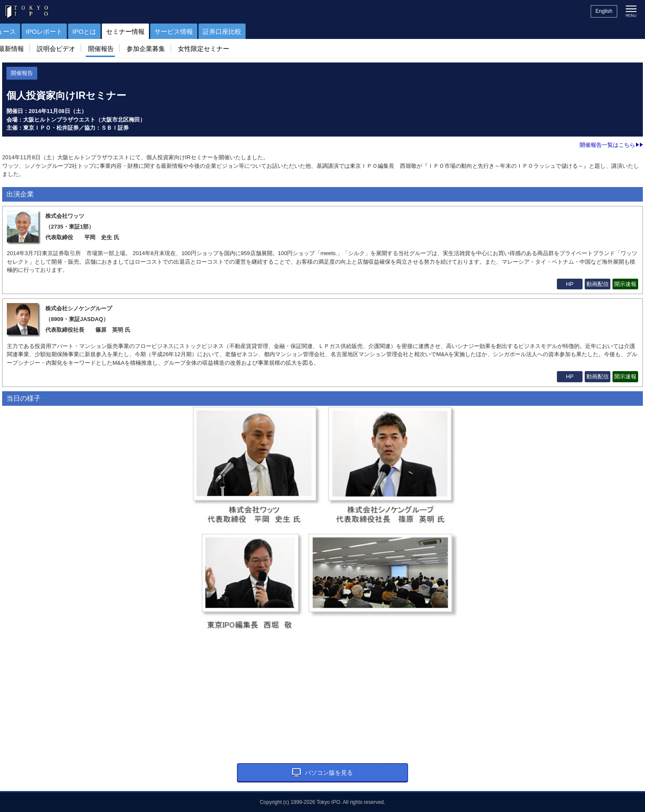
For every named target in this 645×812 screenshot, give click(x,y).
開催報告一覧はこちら (611, 145)
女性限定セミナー (212, 49)
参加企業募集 (154, 49)
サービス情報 (287, 31)
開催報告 (109, 49)
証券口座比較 (336, 31)
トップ (14, 31)
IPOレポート (158, 31)
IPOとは (198, 31)
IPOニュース (111, 31)
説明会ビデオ (65, 49)
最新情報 (20, 49)
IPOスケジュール (58, 31)
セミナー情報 (239, 31)
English (604, 11)
